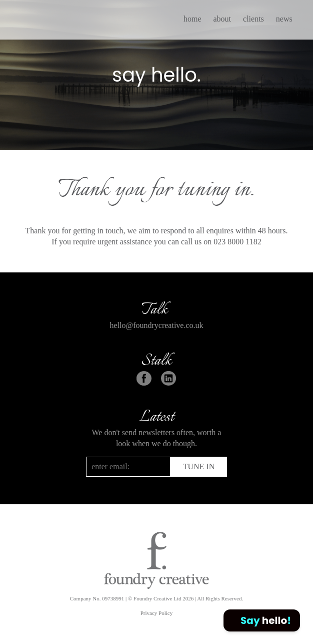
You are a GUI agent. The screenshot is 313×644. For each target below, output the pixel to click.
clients (253, 19)
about (222, 19)
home (192, 19)
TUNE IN (199, 466)
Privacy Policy (156, 613)
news (284, 19)
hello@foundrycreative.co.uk (156, 325)
